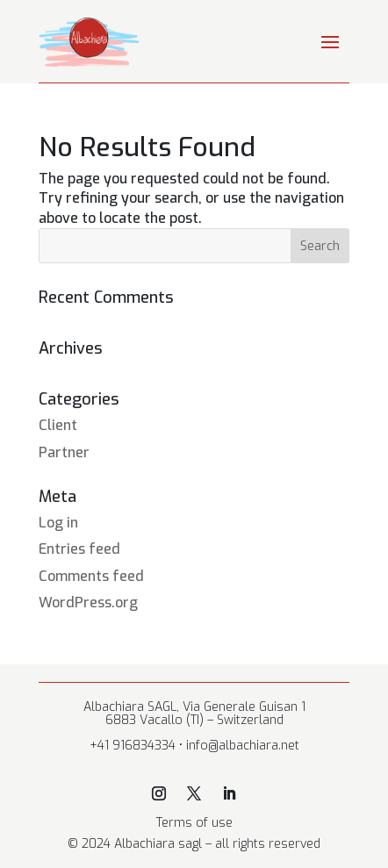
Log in (58, 523)
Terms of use (194, 823)
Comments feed (91, 576)
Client (58, 425)
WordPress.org (88, 603)
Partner (64, 452)
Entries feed (79, 549)
